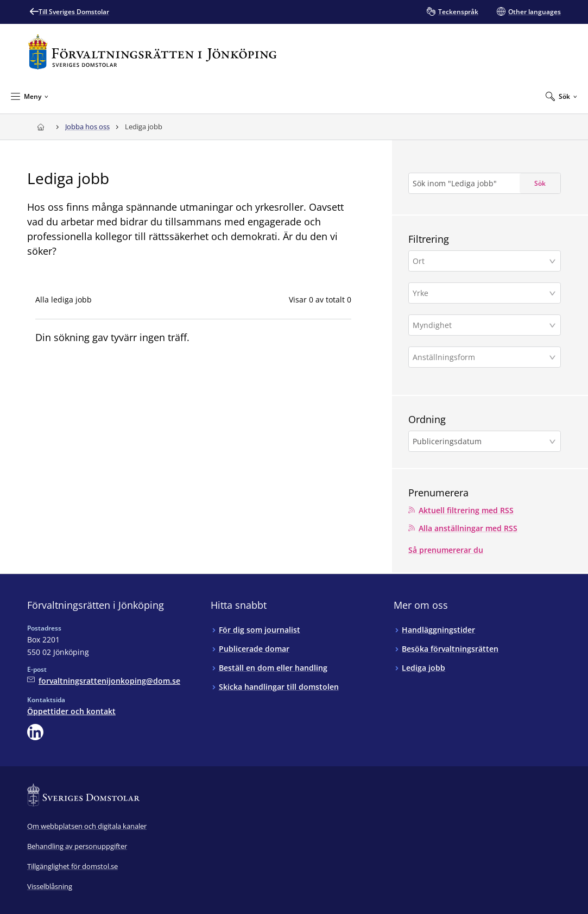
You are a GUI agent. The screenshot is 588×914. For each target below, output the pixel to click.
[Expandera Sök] (561, 96)
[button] (485, 261)
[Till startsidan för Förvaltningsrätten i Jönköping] (152, 52)
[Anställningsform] (481, 357)
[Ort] (481, 261)
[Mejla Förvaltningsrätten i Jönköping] (104, 681)
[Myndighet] (481, 325)
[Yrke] (481, 293)
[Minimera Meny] (30, 96)
